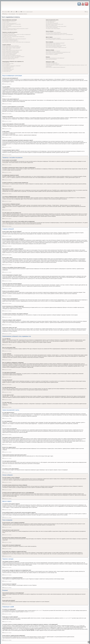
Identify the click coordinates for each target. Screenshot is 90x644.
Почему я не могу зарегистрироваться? (9, 23)
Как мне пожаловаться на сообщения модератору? (12, 56)
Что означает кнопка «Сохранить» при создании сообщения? (13, 57)
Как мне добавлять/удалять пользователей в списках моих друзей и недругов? (60, 39)
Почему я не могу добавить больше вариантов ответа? (12, 50)
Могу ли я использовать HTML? (8, 64)
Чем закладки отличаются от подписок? (53, 51)
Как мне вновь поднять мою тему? (9, 59)
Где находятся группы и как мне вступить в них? (54, 24)
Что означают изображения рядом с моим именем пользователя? (14, 39)
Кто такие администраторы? (51, 21)
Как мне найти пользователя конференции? (54, 46)
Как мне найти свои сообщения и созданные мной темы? (56, 47)
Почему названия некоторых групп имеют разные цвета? (56, 26)
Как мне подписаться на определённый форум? (54, 53)
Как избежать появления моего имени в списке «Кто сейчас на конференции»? (17, 34)
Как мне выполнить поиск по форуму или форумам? (55, 43)
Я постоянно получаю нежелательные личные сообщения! (56, 33)
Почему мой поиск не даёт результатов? (53, 44)
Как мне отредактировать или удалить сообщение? (12, 47)
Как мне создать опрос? (7, 49)
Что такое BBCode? (6, 63)
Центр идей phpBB (67, 618)
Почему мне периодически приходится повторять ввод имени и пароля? (15, 29)
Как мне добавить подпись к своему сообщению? (11, 48)
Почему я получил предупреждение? (9, 55)
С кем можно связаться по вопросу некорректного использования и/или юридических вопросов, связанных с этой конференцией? (66, 66)
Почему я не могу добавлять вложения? (10, 53)
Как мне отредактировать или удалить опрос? (11, 51)
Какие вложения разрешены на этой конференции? (55, 58)
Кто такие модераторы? (50, 22)
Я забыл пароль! (5, 27)
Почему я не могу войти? (7, 25)
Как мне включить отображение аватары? (10, 40)
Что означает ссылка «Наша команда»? (53, 29)
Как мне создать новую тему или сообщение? (11, 46)
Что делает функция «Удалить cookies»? (10, 30)
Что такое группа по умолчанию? (52, 27)
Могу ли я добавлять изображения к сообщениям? (11, 66)
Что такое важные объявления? (8, 67)
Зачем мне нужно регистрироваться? (9, 21)
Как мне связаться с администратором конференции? (56, 67)
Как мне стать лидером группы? (52, 25)
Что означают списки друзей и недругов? (53, 38)
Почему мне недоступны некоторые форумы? (11, 52)
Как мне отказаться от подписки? (52, 54)
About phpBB (31, 612)
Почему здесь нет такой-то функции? (52, 64)
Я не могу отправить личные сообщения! (53, 32)
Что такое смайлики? (6, 65)
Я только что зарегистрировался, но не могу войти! (12, 24)
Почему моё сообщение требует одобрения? (10, 58)
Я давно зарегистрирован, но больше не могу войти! (12, 26)
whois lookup (77, 626)
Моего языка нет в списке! (7, 38)
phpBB (72, 191)
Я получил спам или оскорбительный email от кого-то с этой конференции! (59, 34)
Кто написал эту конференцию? (52, 63)
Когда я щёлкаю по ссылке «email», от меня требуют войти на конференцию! (16, 42)
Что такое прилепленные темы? (8, 69)
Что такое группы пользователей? (52, 23)
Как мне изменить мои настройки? (9, 33)
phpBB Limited (39, 611)
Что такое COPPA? (6, 22)
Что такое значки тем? (6, 71)
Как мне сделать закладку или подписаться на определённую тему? (58, 52)
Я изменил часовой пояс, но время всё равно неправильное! (13, 37)
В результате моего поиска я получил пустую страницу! (56, 45)
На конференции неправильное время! (9, 36)
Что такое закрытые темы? (7, 70)
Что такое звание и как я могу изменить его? (10, 41)
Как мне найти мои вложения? (51, 59)
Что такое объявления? (7, 68)
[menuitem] (5, 12)
